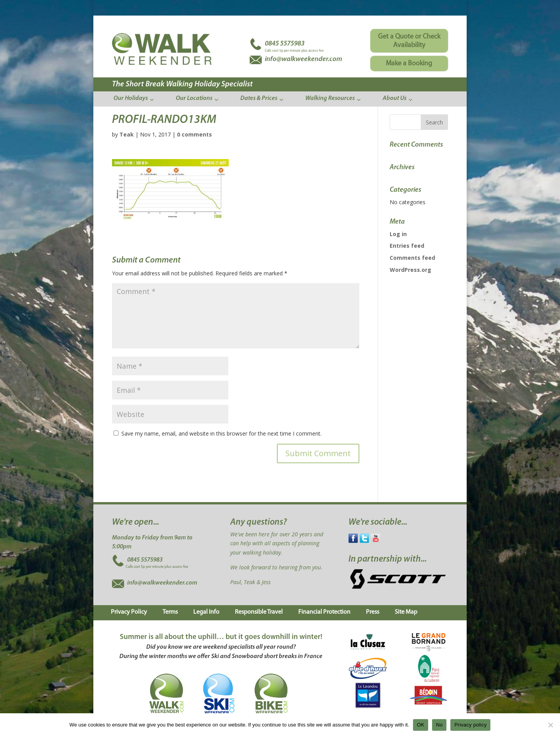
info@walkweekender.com (162, 583)
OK (421, 725)
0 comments (194, 134)
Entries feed (407, 246)
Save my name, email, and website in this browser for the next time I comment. (221, 433)
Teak (127, 134)
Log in (398, 234)
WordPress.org (410, 270)
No (439, 725)
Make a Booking (409, 64)
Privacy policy (470, 725)
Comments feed (412, 258)
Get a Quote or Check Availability (409, 41)
